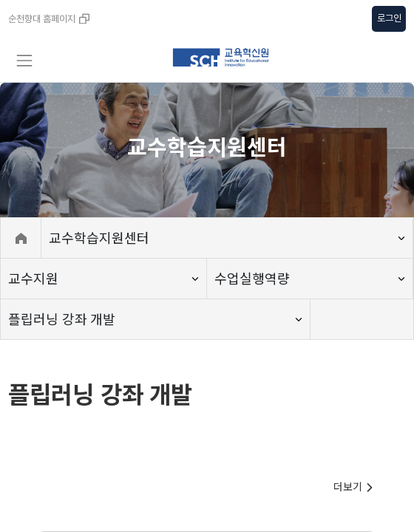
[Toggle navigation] (24, 61)
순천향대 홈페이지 (49, 19)
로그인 (389, 18)
